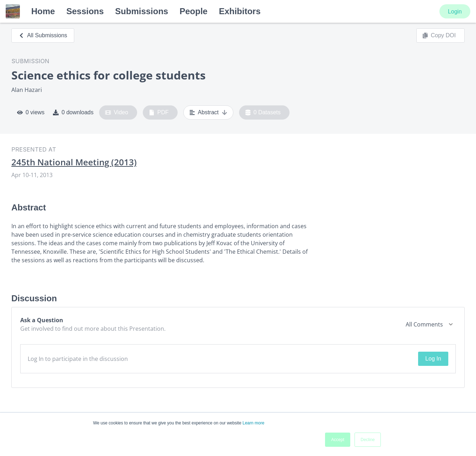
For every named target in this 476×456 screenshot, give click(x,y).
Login (455, 12)
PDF (159, 112)
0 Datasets (263, 112)
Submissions (142, 11)
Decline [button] (368, 440)
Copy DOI (439, 35)
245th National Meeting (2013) (74, 162)
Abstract (208, 112)
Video (117, 112)
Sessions (85, 11)
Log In (433, 359)
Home (43, 11)
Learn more (253, 423)
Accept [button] (338, 440)
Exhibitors (240, 11)
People (193, 11)
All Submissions (43, 35)
